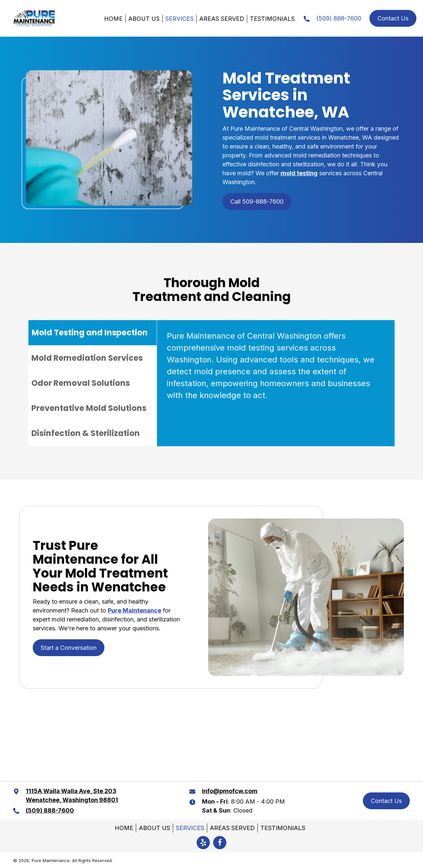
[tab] (93, 333)
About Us (144, 19)
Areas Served (222, 19)
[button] (203, 843)
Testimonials (272, 19)
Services (179, 19)
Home (113, 19)
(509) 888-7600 (339, 18)
